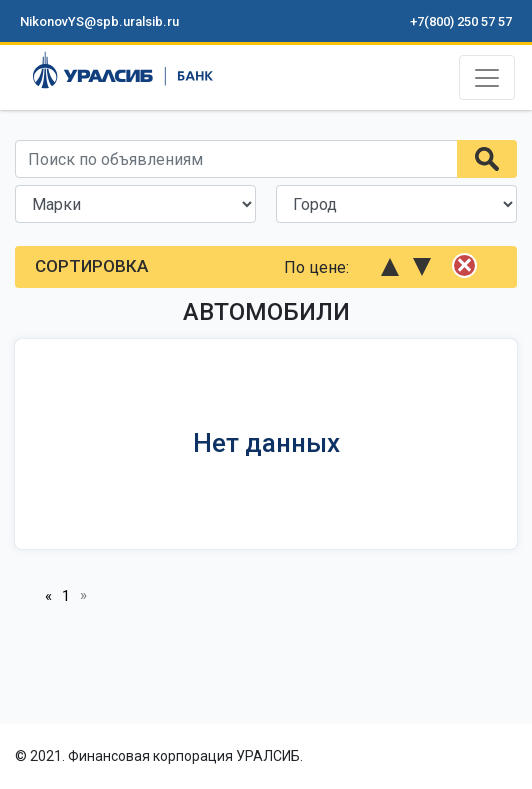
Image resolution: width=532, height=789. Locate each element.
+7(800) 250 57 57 (461, 21)
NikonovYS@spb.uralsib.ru (99, 21)
